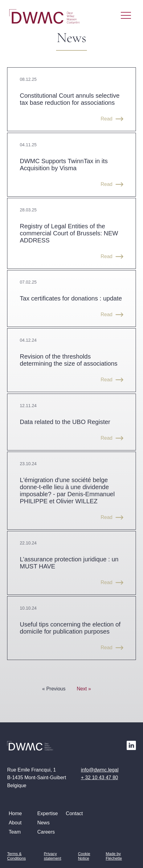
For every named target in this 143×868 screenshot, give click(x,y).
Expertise (48, 813)
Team (15, 832)
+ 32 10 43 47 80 (99, 778)
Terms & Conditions (16, 856)
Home (15, 813)
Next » (84, 689)
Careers (46, 832)
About (15, 823)
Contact (74, 813)
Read (106, 119)
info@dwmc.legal (100, 770)
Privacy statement (52, 856)
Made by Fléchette (114, 856)
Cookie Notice (84, 856)
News (43, 823)
